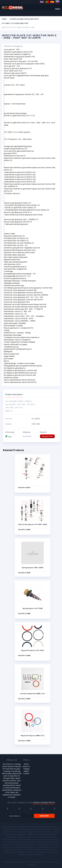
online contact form (44, 802)
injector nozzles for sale (28, 837)
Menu (58, 9)
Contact (26, 773)
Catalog (26, 769)
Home (4, 19)
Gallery (26, 771)
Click (8, 437)
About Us (26, 766)
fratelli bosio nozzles (45, 847)
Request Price (47, 436)
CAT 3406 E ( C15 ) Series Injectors (15, 23)
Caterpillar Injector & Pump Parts (24, 19)
